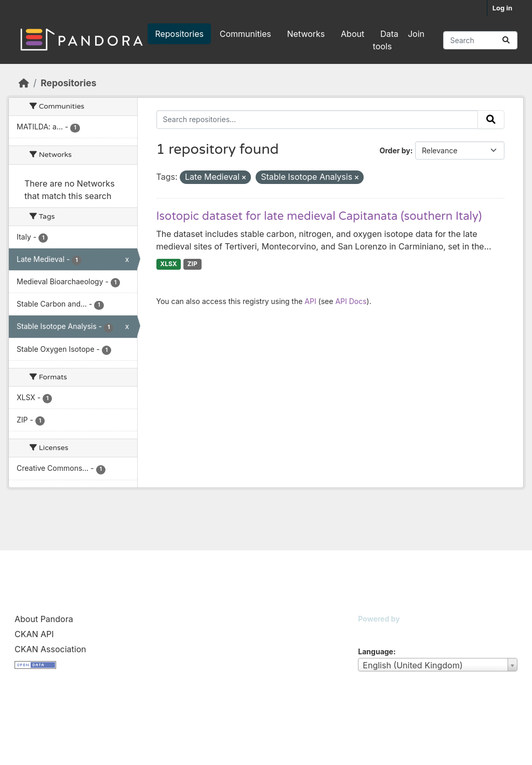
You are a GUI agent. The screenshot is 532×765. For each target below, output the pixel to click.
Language (376, 651)
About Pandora (44, 619)
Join (416, 34)
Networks (306, 34)
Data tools (386, 40)
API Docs (351, 301)
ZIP (192, 264)
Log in (502, 8)
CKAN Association (50, 649)
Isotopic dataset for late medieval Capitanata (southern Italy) (319, 216)
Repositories (179, 34)
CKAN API (34, 634)
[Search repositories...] (480, 40)
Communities (245, 34)
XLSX (168, 264)
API (310, 301)
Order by (395, 150)
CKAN (376, 632)
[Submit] (506, 40)
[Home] (24, 83)
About (353, 34)
